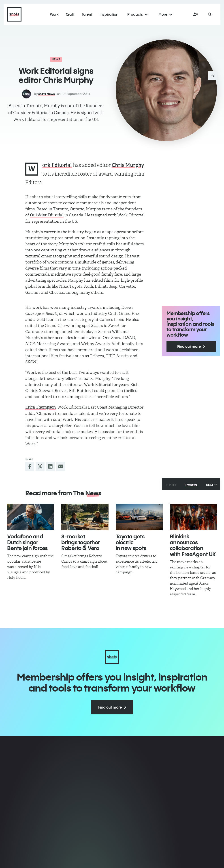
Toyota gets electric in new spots (131, 542)
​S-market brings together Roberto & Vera (81, 542)
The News (191, 485)
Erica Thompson (41, 407)
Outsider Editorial (47, 215)
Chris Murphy (128, 165)
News (56, 59)
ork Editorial (57, 165)
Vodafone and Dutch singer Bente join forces (27, 542)
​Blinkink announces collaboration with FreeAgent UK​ (193, 545)
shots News (47, 94)
